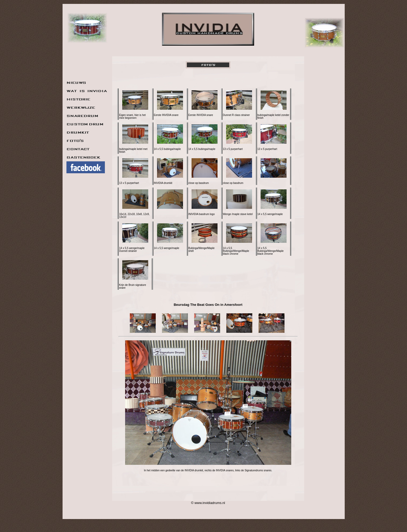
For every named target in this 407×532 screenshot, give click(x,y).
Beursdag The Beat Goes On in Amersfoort (208, 305)
